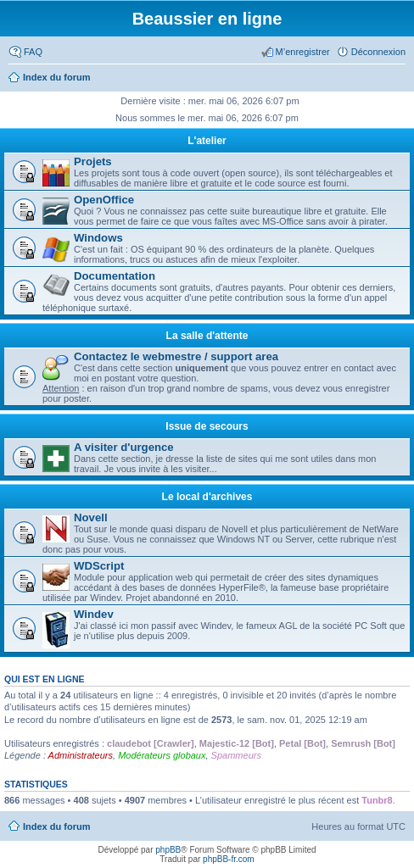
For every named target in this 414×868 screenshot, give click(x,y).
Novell (91, 517)
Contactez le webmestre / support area (176, 356)
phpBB (168, 850)
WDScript (99, 566)
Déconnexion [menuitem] (378, 52)
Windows (98, 238)
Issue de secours (207, 426)
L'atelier (207, 141)
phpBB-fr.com (229, 859)
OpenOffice (104, 200)
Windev (94, 614)
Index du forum (56, 826)
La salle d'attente (207, 336)
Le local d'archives (207, 497)
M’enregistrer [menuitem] (303, 52)
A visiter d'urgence (124, 447)
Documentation (115, 276)
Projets (93, 161)
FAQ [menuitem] (33, 52)
